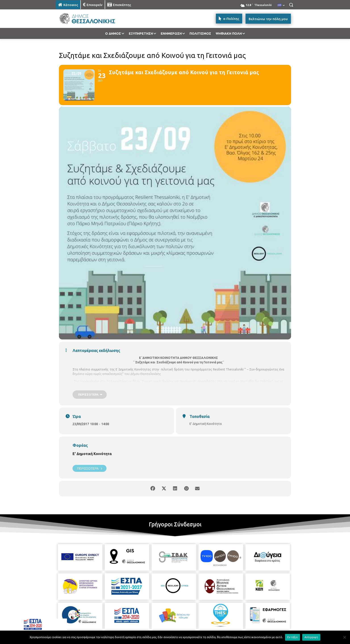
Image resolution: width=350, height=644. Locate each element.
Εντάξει (293, 637)
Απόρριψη (311, 637)
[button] (291, 5)
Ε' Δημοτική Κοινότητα (92, 454)
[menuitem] (281, 5)
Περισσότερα (90, 468)
